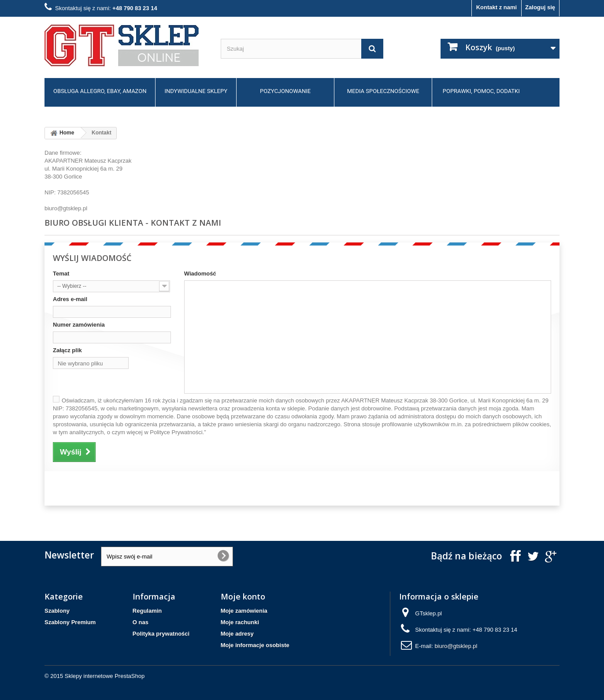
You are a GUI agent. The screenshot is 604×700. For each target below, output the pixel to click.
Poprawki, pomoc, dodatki (481, 91)
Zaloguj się (540, 7)
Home (61, 133)
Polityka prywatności (161, 634)
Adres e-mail (70, 299)
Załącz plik (67, 350)
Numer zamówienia (79, 325)
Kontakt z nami (497, 7)
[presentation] (111, 488)
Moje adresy (237, 634)
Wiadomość (200, 274)
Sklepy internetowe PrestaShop (105, 676)
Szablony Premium (70, 622)
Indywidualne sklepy (196, 91)
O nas (141, 622)
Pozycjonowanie (285, 91)
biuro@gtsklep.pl (302, 355)
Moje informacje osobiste (255, 645)
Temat (61, 274)
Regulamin (147, 611)
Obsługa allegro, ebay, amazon (100, 91)
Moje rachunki (240, 622)
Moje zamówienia (244, 611)
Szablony (57, 611)
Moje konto (243, 596)
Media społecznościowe (383, 91)
